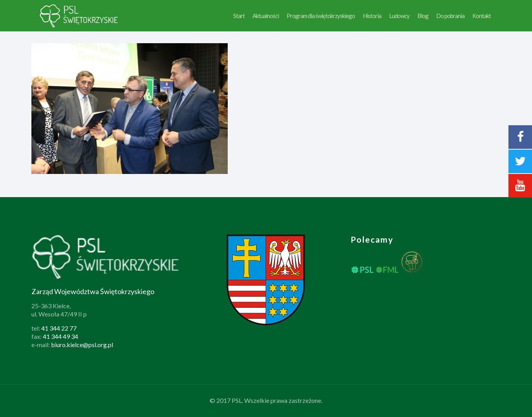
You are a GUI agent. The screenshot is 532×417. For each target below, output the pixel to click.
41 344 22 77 (59, 328)
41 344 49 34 (60, 336)
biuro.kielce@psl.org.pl (82, 345)
